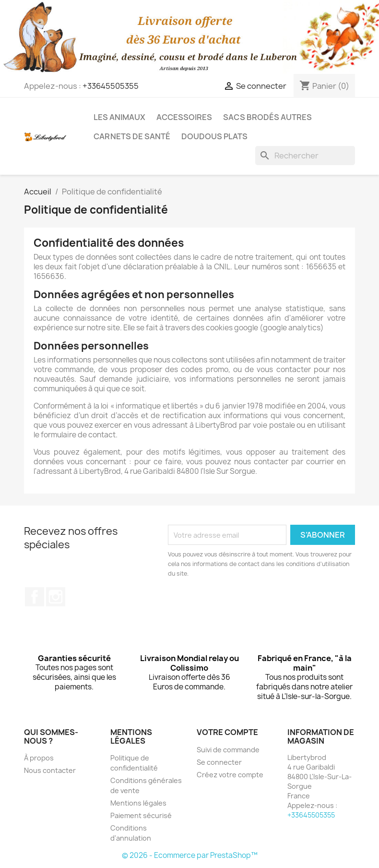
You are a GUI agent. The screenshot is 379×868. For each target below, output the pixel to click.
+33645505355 (111, 86)
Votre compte (227, 732)
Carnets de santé (132, 136)
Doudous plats (214, 136)
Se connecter (219, 762)
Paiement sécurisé (141, 815)
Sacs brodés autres (267, 117)
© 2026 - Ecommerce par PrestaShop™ (190, 855)
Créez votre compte (230, 775)
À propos (39, 758)
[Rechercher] (305, 156)
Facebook (35, 597)
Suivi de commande (228, 750)
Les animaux (119, 117)
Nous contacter (50, 770)
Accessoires (184, 117)
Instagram (56, 597)
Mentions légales (138, 803)
